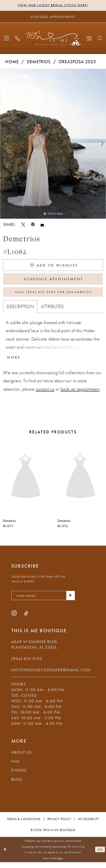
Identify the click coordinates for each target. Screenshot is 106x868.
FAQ (15, 767)
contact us (45, 394)
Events (19, 776)
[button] (6, 39)
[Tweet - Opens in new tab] (23, 225)
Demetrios (39, 62)
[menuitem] (6, 39)
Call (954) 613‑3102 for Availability (54, 296)
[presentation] (26, 482)
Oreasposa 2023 (77, 62)
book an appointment (80, 394)
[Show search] (100, 39)
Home (12, 62)
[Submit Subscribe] (70, 601)
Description (20, 311)
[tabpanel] (53, 144)
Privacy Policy (59, 825)
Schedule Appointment (54, 281)
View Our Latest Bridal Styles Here (52, 6)
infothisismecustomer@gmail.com (51, 676)
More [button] (15, 362)
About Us (22, 758)
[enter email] (43, 601)
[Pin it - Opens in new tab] (33, 225)
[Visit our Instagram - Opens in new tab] (14, 619)
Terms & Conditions (24, 825)
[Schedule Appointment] (53, 17)
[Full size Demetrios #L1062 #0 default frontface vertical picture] (53, 144)
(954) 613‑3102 (27, 664)
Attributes (52, 311)
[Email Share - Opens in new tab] (42, 225)
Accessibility (89, 825)
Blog (17, 785)
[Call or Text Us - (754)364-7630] (18, 39)
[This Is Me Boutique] (53, 39)
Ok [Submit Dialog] (100, 855)
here (60, 864)
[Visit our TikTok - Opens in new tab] (26, 619)
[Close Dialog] (5, 855)
